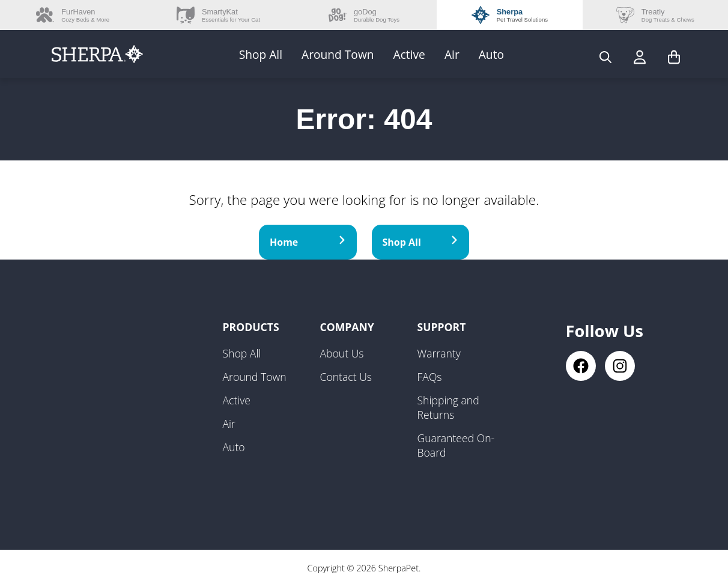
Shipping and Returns (448, 407)
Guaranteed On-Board (456, 445)
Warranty (439, 353)
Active (409, 54)
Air (452, 54)
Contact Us (346, 377)
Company (347, 327)
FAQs (430, 377)
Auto (491, 54)
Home (308, 242)
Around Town (338, 54)
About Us (342, 353)
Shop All (261, 54)
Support (442, 327)
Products (251, 327)
